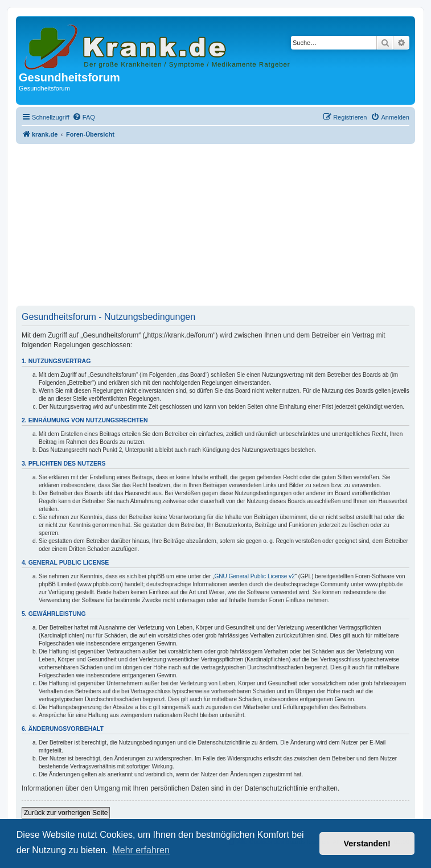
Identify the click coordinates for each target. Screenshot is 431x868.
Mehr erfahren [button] (141, 850)
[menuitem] (84, 117)
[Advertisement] (216, 226)
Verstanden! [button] (367, 844)
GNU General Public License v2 (255, 576)
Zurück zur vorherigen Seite (66, 813)
